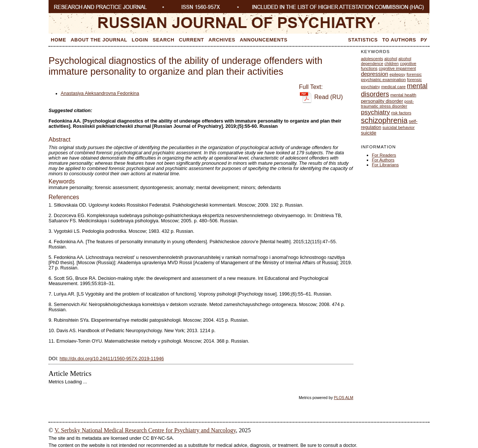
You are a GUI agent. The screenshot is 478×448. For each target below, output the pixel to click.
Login (140, 40)
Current (191, 40)
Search (164, 40)
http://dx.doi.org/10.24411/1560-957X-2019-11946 (111, 359)
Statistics (363, 40)
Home (58, 40)
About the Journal (99, 40)
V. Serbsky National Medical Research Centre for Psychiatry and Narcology (145, 430)
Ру (424, 40)
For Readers (384, 155)
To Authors (399, 40)
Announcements (264, 40)
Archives (222, 40)
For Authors (383, 160)
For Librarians (385, 165)
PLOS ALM (344, 398)
